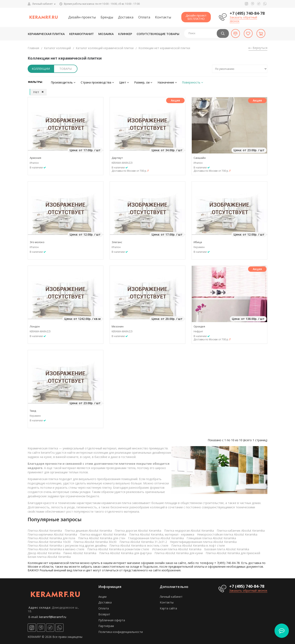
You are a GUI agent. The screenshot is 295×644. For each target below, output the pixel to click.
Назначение (160, 82)
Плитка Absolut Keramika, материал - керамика (162, 533)
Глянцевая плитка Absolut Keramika (211, 537)
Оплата (144, 17)
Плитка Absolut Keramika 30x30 (95, 541)
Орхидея (199, 325)
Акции (102, 596)
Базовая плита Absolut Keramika (227, 548)
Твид (33, 410)
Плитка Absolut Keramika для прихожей (233, 552)
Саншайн (200, 157)
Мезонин (118, 325)
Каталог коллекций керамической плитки (105, 48)
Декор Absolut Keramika (44, 552)
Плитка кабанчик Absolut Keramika (241, 530)
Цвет (120, 82)
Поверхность (184, 82)
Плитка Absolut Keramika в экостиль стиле (139, 544)
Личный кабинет (171, 596)
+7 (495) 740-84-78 (247, 13)
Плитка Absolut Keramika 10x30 (49, 541)
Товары (66, 69)
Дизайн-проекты (82, 17)
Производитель (62, 82)
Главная (33, 48)
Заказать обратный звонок (243, 19)
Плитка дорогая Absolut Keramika (138, 530)
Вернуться (258, 48)
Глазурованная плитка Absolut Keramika (156, 537)
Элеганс (117, 241)
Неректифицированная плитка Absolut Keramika (203, 541)
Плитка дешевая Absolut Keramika (88, 530)
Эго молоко (37, 241)
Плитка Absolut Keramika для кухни (179, 552)
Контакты (163, 17)
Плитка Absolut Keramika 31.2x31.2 (143, 541)
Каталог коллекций (57, 48)
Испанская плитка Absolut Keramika (177, 548)
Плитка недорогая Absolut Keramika (189, 530)
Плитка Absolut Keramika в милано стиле (56, 548)
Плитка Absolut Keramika (45, 530)
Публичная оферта (112, 619)
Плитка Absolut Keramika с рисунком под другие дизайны (67, 544)
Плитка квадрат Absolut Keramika (103, 533)
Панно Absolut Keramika (80, 552)
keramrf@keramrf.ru (53, 616)
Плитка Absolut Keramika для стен (102, 537)
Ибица (198, 241)
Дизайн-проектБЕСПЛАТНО (196, 17)
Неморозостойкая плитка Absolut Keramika (227, 533)
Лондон (35, 325)
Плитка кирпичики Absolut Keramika (52, 533)
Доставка (126, 17)
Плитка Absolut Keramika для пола (51, 537)
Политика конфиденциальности (121, 631)
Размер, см (138, 82)
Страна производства (95, 82)
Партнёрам (106, 625)
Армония (35, 157)
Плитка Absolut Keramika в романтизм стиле (118, 548)
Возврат (104, 613)
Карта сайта (168, 607)
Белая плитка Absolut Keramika (49, 556)
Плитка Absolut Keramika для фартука (125, 552)
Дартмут (117, 157)
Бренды (107, 17)
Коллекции (41, 69)
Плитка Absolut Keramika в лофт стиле (198, 544)
